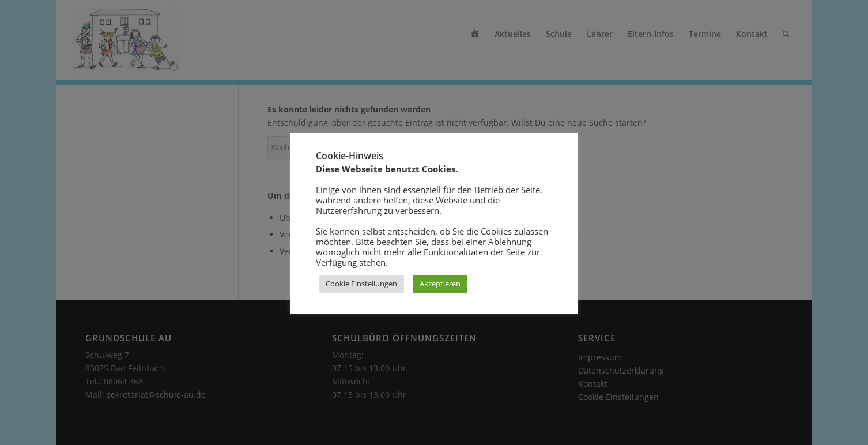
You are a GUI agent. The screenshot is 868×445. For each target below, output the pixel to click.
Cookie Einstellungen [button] (361, 284)
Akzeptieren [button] (440, 284)
